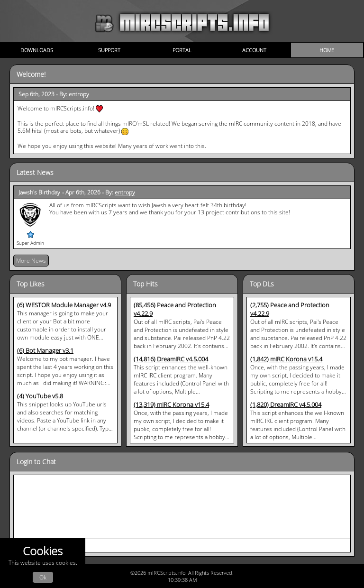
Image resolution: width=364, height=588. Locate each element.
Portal (182, 50)
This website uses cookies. (43, 563)
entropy (79, 94)
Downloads (37, 50)
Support (109, 50)
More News (31, 261)
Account (254, 50)
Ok (43, 577)
